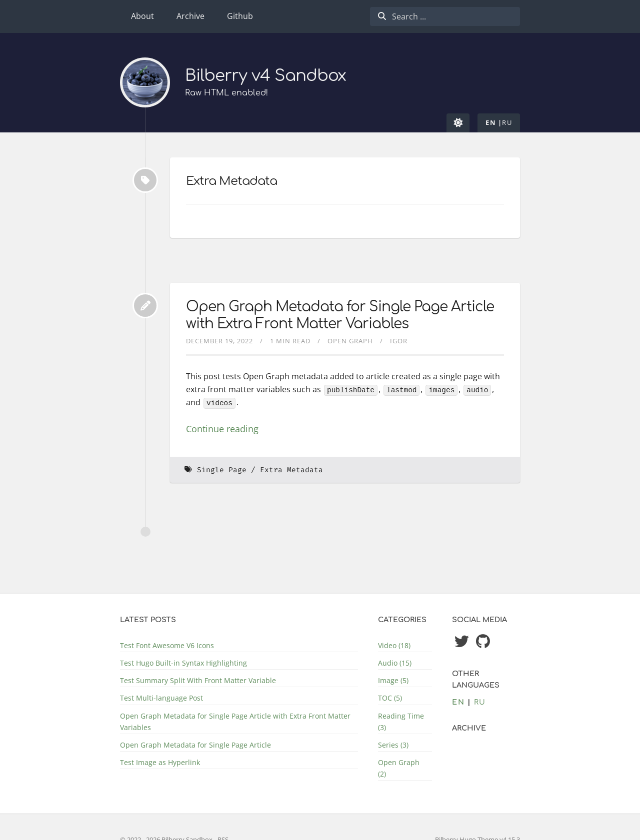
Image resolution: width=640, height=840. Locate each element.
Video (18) (394, 645)
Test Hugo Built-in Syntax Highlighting (183, 663)
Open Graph (350, 341)
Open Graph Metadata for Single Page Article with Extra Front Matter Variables (340, 315)
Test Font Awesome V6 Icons (167, 645)
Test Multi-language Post (161, 698)
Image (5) (393, 680)
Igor (399, 341)
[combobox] (445, 16)
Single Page (222, 469)
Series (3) (393, 745)
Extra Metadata (291, 469)
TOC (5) (390, 698)
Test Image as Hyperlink (160, 762)
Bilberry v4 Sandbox (265, 76)
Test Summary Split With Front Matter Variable (198, 680)
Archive (190, 16)
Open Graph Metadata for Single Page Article (195, 745)
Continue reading (222, 428)
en (491, 122)
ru (507, 122)
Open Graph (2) (399, 768)
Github (240, 16)
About (142, 16)
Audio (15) (395, 663)
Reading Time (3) (401, 722)
